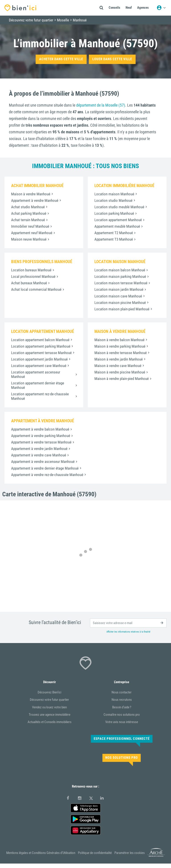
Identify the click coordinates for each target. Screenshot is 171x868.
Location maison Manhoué (114, 194)
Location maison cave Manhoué (118, 296)
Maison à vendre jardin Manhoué (119, 359)
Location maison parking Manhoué (120, 276)
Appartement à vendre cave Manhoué (39, 455)
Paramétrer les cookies (130, 853)
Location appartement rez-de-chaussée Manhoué (40, 396)
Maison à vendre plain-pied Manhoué (122, 379)
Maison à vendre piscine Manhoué (120, 372)
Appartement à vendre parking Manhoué (41, 436)
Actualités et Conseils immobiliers (50, 722)
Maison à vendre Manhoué (31, 194)
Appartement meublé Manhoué (117, 226)
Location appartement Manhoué (118, 220)
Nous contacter (122, 692)
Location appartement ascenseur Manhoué (36, 374)
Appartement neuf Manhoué (32, 233)
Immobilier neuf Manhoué (30, 226)
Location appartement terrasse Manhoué (41, 353)
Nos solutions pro (122, 758)
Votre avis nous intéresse (122, 722)
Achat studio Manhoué (28, 207)
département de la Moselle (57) (101, 105)
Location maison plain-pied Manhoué (122, 309)
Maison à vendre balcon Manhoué (119, 340)
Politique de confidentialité (95, 853)
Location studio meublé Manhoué (119, 207)
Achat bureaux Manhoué (29, 283)
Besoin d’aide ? (122, 707)
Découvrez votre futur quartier (49, 700)
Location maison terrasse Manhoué (121, 283)
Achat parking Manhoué (29, 213)
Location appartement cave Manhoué (39, 366)
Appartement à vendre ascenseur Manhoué (43, 462)
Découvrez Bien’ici (49, 692)
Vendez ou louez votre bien (49, 707)
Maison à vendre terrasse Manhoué (121, 353)
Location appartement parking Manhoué (41, 346)
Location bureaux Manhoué (31, 270)
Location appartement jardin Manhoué (39, 359)
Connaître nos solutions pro (122, 715)
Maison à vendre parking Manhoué (120, 346)
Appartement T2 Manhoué (114, 233)
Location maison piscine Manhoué (120, 303)
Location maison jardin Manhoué (119, 289)
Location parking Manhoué (114, 213)
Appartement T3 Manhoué (114, 239)
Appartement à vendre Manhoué (35, 200)
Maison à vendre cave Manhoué (118, 366)
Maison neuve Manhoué (29, 239)
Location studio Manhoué (113, 200)
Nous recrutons (122, 700)
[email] (128, 623)
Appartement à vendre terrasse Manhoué (41, 442)
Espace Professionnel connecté (122, 739)
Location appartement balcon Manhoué (40, 340)
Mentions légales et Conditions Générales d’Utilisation (41, 853)
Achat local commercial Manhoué (36, 289)
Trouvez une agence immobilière (50, 715)
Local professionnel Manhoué (33, 276)
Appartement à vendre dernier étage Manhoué (45, 468)
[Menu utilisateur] (161, 8)
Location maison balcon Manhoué (120, 270)
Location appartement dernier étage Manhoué (38, 385)
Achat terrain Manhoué (28, 220)
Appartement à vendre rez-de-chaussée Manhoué (47, 475)
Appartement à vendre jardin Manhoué (39, 449)
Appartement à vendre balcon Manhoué (40, 429)
